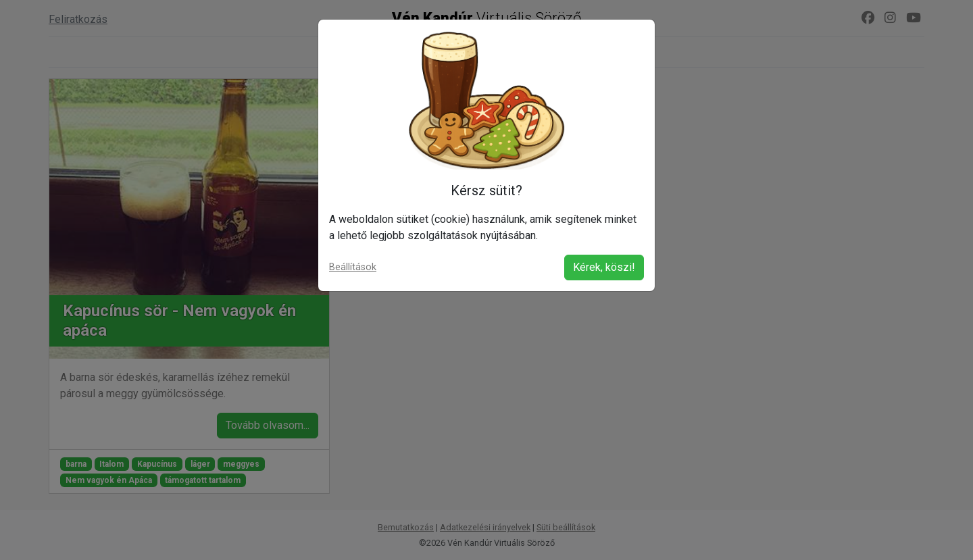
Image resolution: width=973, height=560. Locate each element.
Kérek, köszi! (604, 267)
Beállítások (353, 267)
